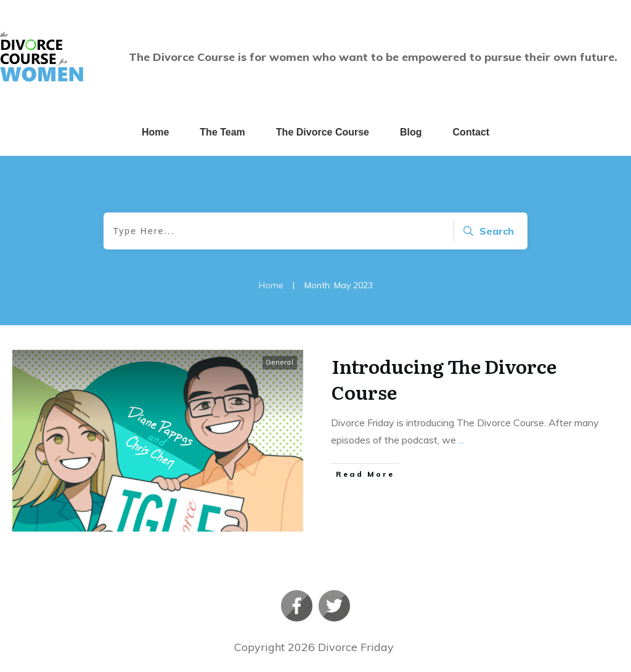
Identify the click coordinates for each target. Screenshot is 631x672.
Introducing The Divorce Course (444, 379)
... (461, 440)
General (280, 362)
